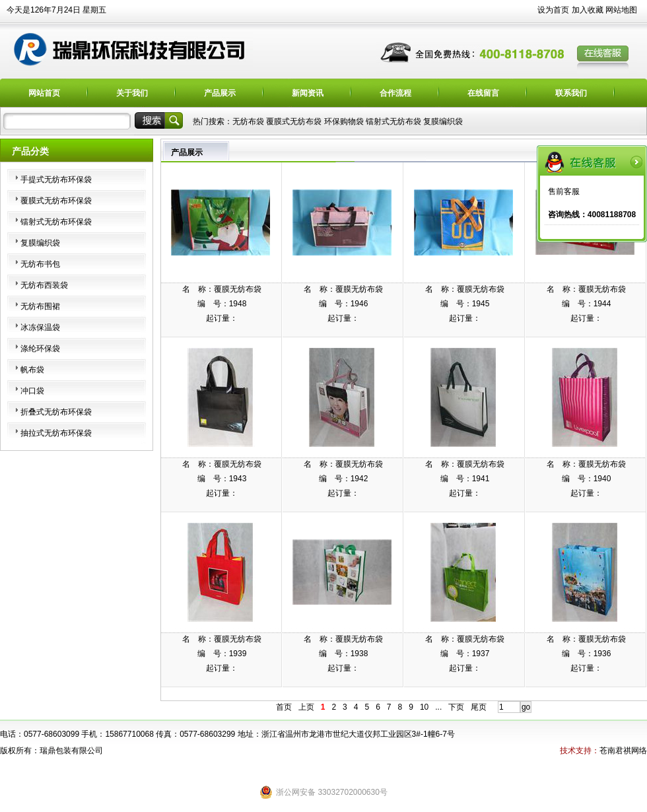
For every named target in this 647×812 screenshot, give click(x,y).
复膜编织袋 (443, 121)
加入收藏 (588, 10)
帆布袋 (32, 370)
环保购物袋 (344, 121)
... (438, 707)
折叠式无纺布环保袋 (56, 412)
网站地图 (621, 10)
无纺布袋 (248, 121)
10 (424, 707)
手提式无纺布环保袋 (56, 180)
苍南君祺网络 (623, 751)
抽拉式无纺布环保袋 (56, 433)
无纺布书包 (40, 264)
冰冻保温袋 (40, 327)
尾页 (479, 707)
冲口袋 (32, 391)
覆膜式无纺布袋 (294, 121)
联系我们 (571, 93)
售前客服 (564, 191)
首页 (284, 707)
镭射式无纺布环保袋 (56, 222)
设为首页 (553, 10)
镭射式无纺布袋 (393, 121)
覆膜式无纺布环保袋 (56, 201)
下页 (456, 707)
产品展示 (220, 93)
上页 (306, 707)
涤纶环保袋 (40, 349)
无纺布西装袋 (44, 285)
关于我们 (132, 93)
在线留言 (483, 93)
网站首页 (44, 93)
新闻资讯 (308, 93)
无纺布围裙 (40, 306)
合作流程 (395, 93)
